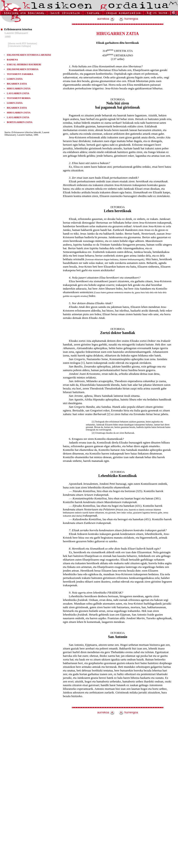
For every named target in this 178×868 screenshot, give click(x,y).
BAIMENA (12, 60)
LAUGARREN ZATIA (18, 93)
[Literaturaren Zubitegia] (19, 46)
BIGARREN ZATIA (17, 84)
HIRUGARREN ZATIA (19, 89)
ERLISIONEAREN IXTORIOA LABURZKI (29, 55)
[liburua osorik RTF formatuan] (22, 43)
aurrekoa (106, 19)
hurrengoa (128, 19)
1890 (8, 37)
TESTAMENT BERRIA (19, 98)
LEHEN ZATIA (15, 79)
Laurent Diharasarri (16, 33)
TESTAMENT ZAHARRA (20, 74)
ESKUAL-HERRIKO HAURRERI (24, 64)
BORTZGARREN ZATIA (20, 122)
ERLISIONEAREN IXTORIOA (23, 69)
